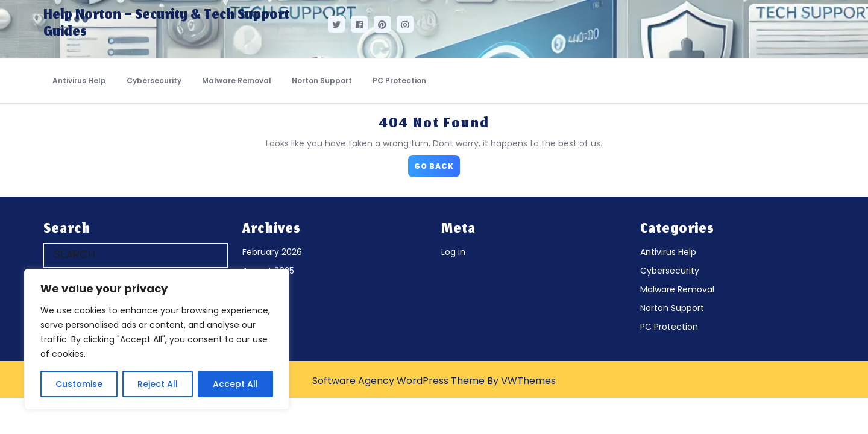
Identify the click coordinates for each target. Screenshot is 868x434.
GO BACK (437, 163)
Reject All (158, 384)
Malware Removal (237, 80)
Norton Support (322, 80)
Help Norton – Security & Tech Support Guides (166, 24)
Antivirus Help (79, 80)
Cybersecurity (154, 80)
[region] (157, 339)
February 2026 (272, 252)
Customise (79, 384)
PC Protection (399, 80)
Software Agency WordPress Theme (398, 381)
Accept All (235, 384)
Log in (453, 252)
